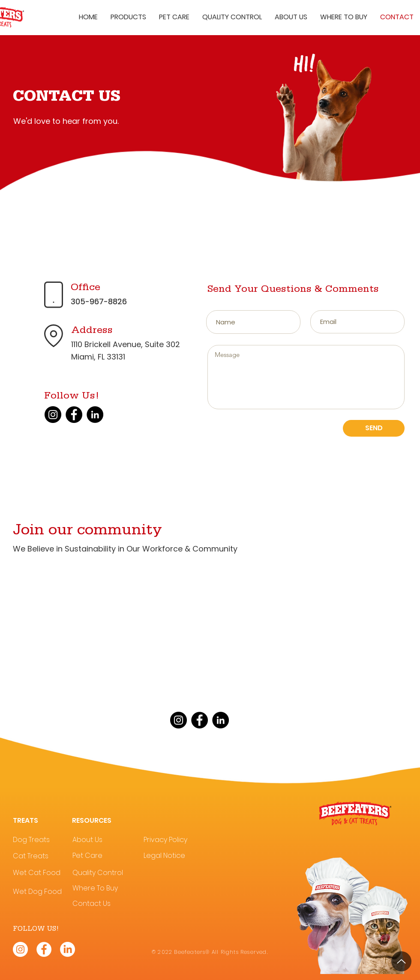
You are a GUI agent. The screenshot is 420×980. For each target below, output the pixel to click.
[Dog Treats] (43, 840)
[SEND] (374, 428)
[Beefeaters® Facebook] (44, 949)
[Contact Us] (102, 904)
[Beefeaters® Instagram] (20, 949)
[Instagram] (53, 415)
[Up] (401, 961)
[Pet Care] (102, 856)
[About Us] (102, 840)
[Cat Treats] (43, 856)
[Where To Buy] (102, 889)
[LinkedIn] (95, 415)
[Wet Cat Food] (43, 873)
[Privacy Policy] (174, 840)
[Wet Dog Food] (43, 892)
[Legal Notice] (173, 856)
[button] (128, 17)
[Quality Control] (105, 873)
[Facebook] (74, 415)
